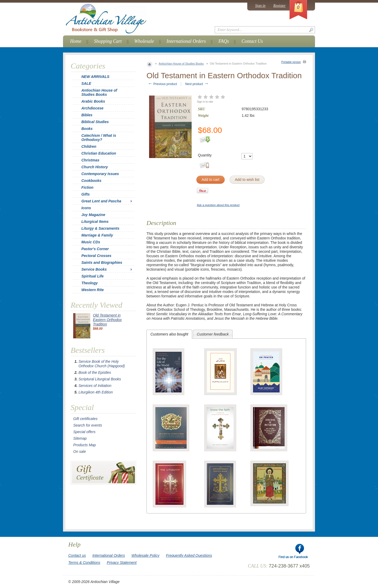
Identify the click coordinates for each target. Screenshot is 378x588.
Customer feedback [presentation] (213, 334)
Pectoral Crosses (96, 256)
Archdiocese (92, 108)
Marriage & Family (97, 235)
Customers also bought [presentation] (169, 334)
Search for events (88, 425)
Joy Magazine (93, 215)
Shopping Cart (108, 41)
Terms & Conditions (84, 563)
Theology (90, 283)
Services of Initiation (95, 386)
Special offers (84, 432)
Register (279, 6)
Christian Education (99, 153)
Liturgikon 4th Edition (96, 392)
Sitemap (80, 438)
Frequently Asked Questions (189, 555)
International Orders (186, 41)
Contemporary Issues (100, 174)
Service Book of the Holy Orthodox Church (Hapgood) (102, 364)
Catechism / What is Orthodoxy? (99, 138)
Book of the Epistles (95, 372)
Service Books (94, 269)
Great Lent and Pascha (101, 201)
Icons (86, 208)
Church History (95, 167)
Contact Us (252, 41)
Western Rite (93, 290)
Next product (197, 84)
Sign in (260, 6)
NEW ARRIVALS (95, 77)
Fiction (87, 187)
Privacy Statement (122, 563)
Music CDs (91, 242)
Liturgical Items (95, 222)
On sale (80, 451)
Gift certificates (85, 419)
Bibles (87, 115)
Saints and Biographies (102, 262)
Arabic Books (93, 101)
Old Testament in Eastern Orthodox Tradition (107, 320)
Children (89, 146)
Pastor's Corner (95, 249)
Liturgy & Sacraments (100, 228)
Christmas (87, 160)
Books (87, 129)
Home (76, 41)
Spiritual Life (93, 276)
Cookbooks (91, 181)
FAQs (224, 41)
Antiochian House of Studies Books (181, 64)
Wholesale (144, 41)
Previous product (162, 84)
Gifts (86, 194)
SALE (86, 83)
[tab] (169, 334)
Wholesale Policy (146, 555)
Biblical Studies (95, 122)
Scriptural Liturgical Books (100, 379)
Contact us (77, 555)
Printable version (291, 62)
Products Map (85, 445)
